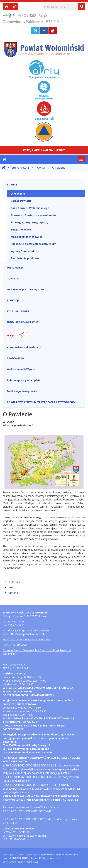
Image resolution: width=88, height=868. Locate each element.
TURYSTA (13, 278)
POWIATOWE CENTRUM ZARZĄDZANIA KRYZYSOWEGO (41, 402)
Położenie (15, 582)
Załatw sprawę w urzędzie (24, 380)
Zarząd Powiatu (21, 201)
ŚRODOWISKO (15, 358)
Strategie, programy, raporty (30, 222)
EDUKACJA (13, 300)
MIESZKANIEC (15, 268)
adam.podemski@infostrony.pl (20, 862)
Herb (12, 587)
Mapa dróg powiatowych (27, 237)
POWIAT (41, 168)
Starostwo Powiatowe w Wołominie (34, 215)
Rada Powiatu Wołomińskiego (30, 208)
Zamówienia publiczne (25, 258)
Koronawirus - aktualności (24, 347)
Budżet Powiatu (21, 230)
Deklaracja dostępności (22, 391)
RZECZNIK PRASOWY (15, 645)
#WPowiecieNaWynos (21, 369)
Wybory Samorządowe (25, 251)
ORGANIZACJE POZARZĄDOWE (26, 289)
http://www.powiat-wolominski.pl (29, 634)
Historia (13, 593)
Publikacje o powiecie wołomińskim (34, 244)
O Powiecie (59, 168)
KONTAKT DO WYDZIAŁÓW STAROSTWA (27, 639)
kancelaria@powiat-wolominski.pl (30, 630)
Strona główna (20, 168)
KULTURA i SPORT (18, 311)
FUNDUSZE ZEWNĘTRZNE (23, 322)
